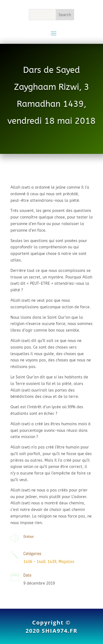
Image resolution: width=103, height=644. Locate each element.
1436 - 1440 (34, 562)
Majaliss (66, 562)
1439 (52, 562)
